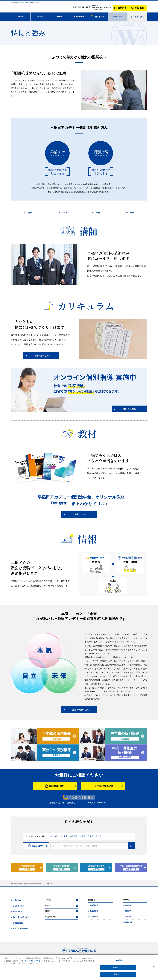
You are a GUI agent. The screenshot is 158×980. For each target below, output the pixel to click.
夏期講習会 (94, 911)
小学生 (21, 17)
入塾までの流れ (18, 912)
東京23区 (54, 837)
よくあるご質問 (137, 17)
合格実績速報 (17, 922)
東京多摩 (65, 837)
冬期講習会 (94, 917)
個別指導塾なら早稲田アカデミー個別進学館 (28, 884)
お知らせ (127, 917)
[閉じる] (154, 968)
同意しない (118, 969)
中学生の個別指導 (62, 868)
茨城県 (101, 837)
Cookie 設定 (118, 961)
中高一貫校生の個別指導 (131, 868)
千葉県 (93, 837)
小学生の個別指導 (27, 868)
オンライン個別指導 (20, 928)
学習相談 (127, 906)
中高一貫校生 (79, 17)
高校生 (60, 17)
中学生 (40, 17)
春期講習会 (94, 906)
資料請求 (127, 911)
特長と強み (118, 17)
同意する (118, 976)
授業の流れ (128, 922)
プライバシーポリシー (33, 962)
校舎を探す (100, 17)
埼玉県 (84, 837)
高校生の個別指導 (96, 868)
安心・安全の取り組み (21, 917)
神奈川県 (75, 837)
